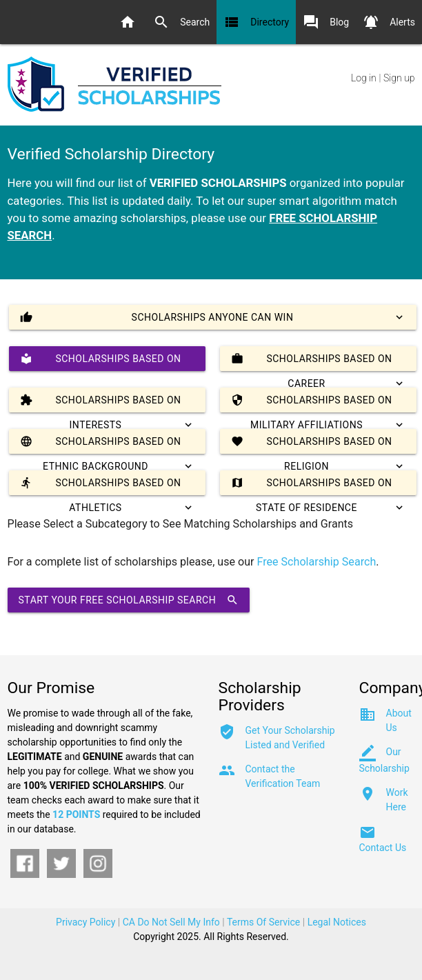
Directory (256, 22)
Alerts (389, 22)
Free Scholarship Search (317, 562)
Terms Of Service (263, 922)
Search (181, 22)
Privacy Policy (86, 922)
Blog (326, 22)
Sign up (399, 78)
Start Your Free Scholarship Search (129, 600)
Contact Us (383, 848)
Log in (364, 78)
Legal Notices (337, 922)
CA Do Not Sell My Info (171, 922)
